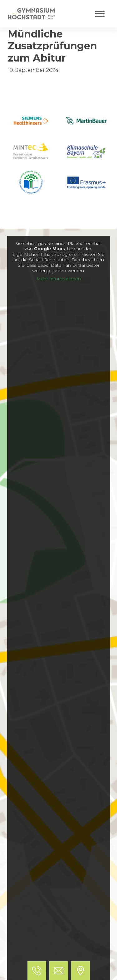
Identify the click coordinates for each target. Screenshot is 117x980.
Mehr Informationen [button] (59, 279)
